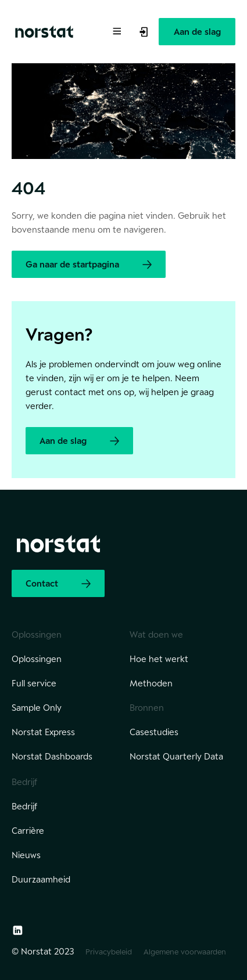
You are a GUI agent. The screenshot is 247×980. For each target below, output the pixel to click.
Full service (34, 683)
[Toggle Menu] (116, 30)
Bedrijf (24, 806)
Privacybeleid (109, 952)
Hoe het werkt (159, 659)
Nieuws (26, 855)
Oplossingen (37, 659)
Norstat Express (43, 732)
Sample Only (37, 708)
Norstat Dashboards (52, 756)
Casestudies (154, 732)
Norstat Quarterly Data (176, 756)
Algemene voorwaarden (185, 952)
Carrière (28, 831)
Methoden (151, 683)
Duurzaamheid (41, 879)
